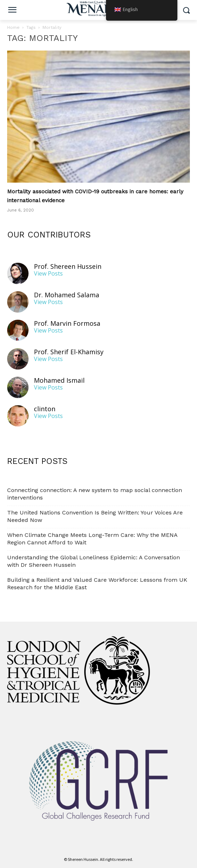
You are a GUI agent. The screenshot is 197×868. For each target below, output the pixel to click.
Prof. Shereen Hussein (68, 266)
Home (13, 27)
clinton (45, 409)
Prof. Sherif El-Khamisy (69, 352)
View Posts (48, 274)
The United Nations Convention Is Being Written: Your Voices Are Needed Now (95, 516)
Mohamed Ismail (59, 380)
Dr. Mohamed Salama (67, 295)
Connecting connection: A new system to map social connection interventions (95, 494)
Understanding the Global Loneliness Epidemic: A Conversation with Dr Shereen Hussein (94, 561)
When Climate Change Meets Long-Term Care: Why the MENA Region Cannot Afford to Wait (92, 539)
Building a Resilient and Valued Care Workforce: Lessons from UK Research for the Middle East (97, 584)
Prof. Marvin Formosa (67, 323)
